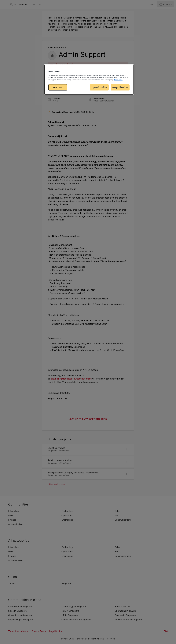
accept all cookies (120, 87)
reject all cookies (99, 87)
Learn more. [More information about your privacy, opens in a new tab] (118, 80)
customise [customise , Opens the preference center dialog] (58, 87)
